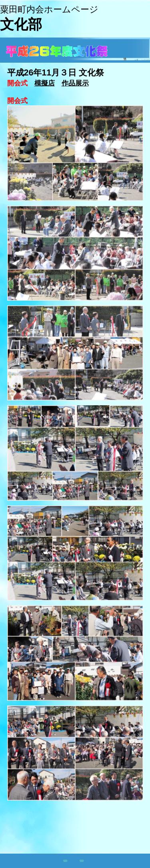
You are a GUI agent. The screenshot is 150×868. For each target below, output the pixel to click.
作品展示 (75, 83)
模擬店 (45, 83)
